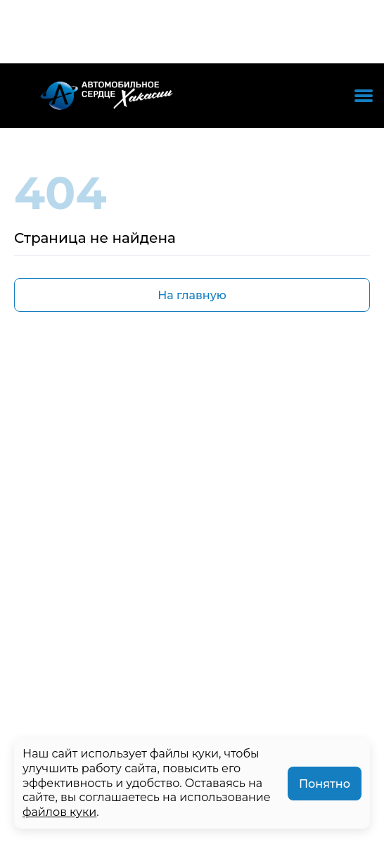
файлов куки (59, 812)
